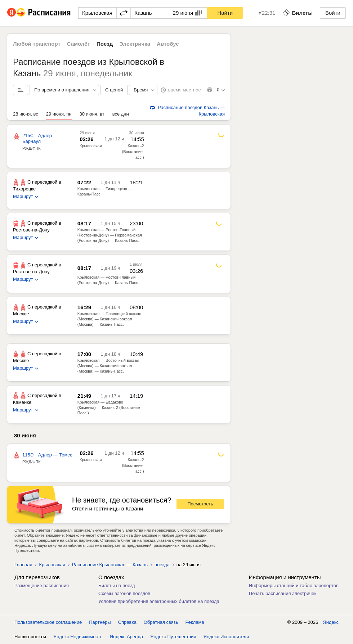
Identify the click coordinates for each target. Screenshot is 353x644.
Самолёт (79, 44)
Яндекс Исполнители (226, 637)
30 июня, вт (92, 114)
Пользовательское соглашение (48, 622)
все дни (121, 114)
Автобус (168, 44)
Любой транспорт (37, 44)
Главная (23, 565)
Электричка (135, 44)
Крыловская (91, 146)
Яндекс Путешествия (173, 637)
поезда (162, 565)
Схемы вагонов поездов (124, 593)
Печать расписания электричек (283, 593)
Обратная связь (161, 622)
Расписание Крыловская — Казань (110, 565)
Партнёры (100, 622)
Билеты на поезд (117, 586)
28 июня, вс (26, 114)
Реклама (195, 622)
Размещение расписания (42, 586)
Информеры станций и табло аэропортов (294, 586)
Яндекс (331, 622)
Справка (127, 622)
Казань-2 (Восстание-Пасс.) (133, 152)
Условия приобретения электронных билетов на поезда (159, 601)
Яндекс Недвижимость (78, 637)
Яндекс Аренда (126, 637)
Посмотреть (200, 504)
